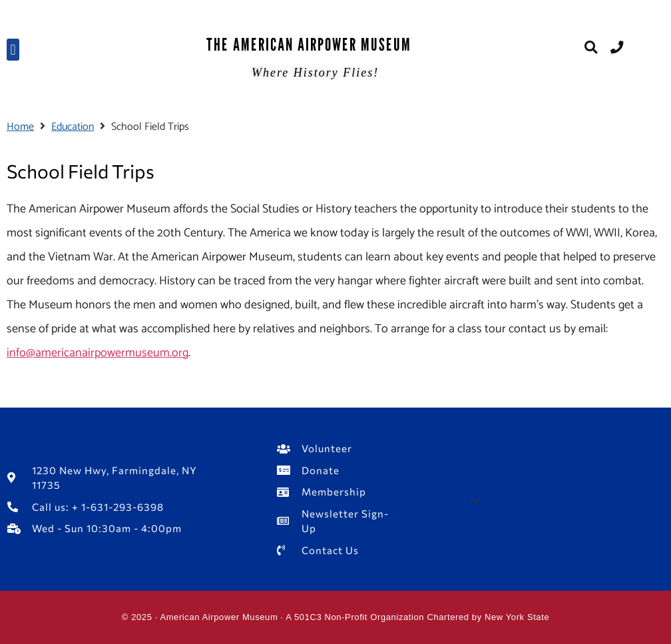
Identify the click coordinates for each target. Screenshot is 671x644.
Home (20, 127)
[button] (13, 50)
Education (73, 127)
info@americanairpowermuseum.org (98, 353)
